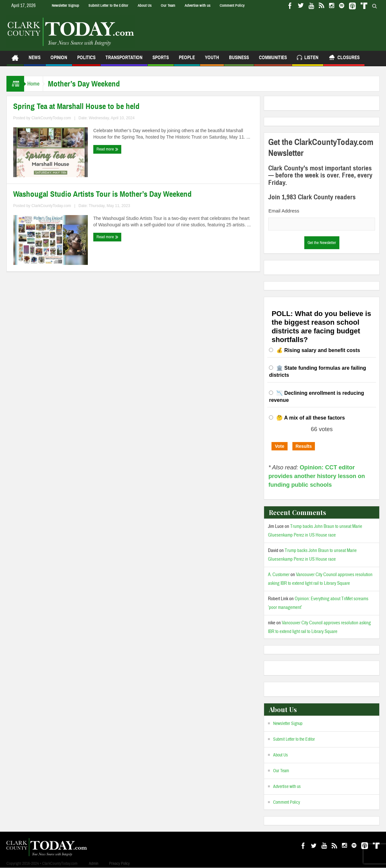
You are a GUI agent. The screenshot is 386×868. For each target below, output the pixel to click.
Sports (161, 60)
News (35, 60)
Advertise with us (198, 5)
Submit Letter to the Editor (108, 5)
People (187, 60)
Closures (344, 58)
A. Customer (279, 575)
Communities (273, 60)
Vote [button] (279, 446)
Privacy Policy (119, 863)
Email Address (284, 211)
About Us (145, 5)
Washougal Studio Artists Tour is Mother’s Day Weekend (102, 194)
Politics (86, 60)
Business (239, 60)
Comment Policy (232, 5)
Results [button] (304, 446)
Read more (107, 149)
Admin (94, 863)
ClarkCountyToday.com (51, 118)
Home (37, 84)
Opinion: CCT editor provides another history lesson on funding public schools (317, 476)
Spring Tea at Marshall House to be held (76, 106)
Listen (308, 58)
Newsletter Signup (65, 5)
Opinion (59, 60)
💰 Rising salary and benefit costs (318, 350)
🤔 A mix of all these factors (311, 418)
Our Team (168, 5)
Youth (212, 60)
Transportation (124, 60)
